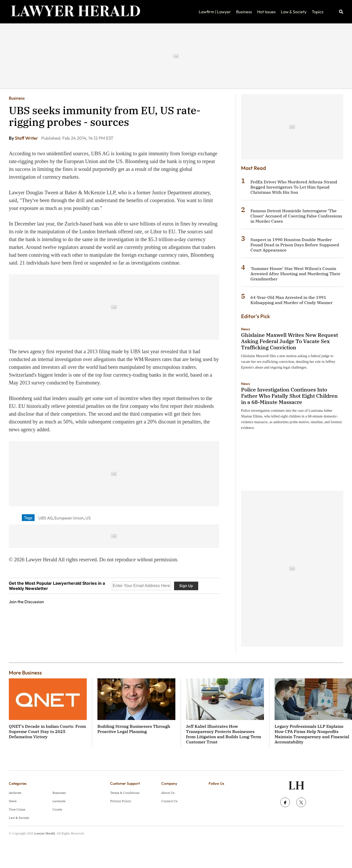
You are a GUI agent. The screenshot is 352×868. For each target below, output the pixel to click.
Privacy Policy (121, 801)
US (88, 518)
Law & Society (294, 12)
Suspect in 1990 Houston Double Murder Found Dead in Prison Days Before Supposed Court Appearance (295, 245)
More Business (25, 673)
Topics (318, 12)
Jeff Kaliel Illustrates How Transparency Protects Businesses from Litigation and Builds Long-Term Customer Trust (224, 734)
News (245, 329)
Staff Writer (27, 138)
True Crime (17, 809)
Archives (15, 793)
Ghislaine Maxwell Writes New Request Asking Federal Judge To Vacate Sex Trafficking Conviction (290, 341)
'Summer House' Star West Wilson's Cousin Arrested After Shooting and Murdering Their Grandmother (295, 274)
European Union (69, 518)
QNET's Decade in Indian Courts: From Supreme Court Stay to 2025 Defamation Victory (47, 731)
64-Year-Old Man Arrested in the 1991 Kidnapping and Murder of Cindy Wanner (291, 300)
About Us (168, 793)
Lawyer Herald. (45, 833)
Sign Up (186, 586)
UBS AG (45, 518)
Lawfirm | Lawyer (215, 12)
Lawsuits (59, 801)
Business (244, 12)
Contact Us (169, 801)
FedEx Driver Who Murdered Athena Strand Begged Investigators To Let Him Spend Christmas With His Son (294, 187)
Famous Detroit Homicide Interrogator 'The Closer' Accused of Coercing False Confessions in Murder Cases (296, 216)
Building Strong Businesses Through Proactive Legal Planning (134, 729)
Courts (57, 809)
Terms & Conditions (125, 793)
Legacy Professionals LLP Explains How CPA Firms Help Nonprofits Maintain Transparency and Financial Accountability (312, 734)
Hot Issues (266, 12)
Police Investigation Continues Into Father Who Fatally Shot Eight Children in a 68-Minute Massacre (289, 396)
